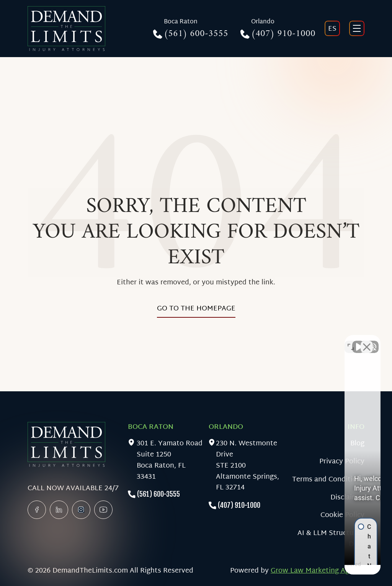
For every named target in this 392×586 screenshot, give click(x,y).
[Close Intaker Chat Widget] (367, 341)
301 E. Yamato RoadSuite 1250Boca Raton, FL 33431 (170, 460)
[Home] (66, 29)
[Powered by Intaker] (327, 570)
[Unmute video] (256, 341)
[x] (81, 510)
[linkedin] (59, 510)
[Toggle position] (351, 341)
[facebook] (37, 510)
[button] (312, 452)
